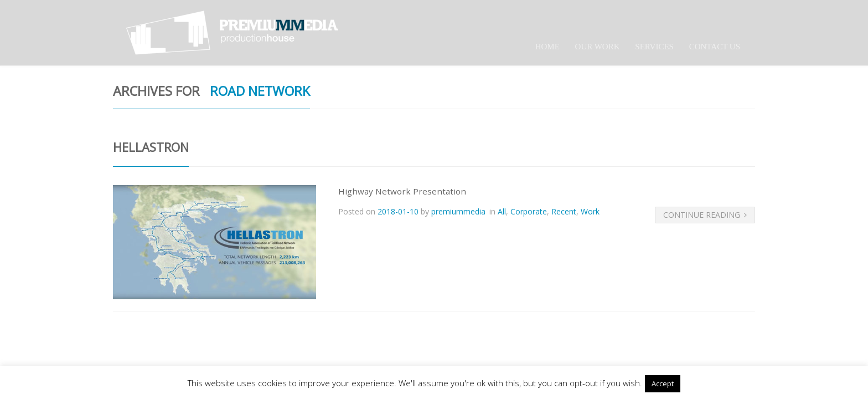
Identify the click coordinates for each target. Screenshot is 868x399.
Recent (564, 211)
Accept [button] (663, 383)
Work (590, 211)
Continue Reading (705, 215)
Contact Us (715, 47)
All (502, 211)
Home (547, 47)
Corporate (529, 211)
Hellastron (151, 147)
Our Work (598, 47)
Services (654, 47)
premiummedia (458, 211)
